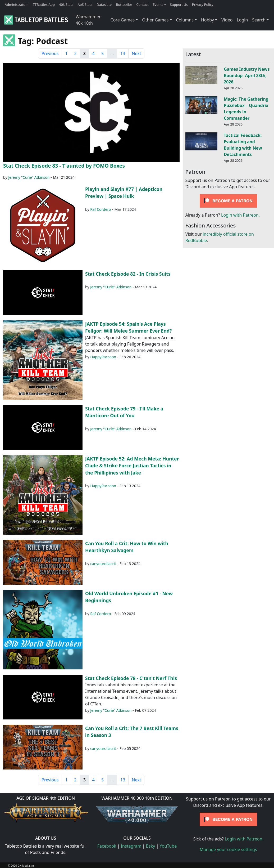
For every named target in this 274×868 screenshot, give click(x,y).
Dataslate (104, 5)
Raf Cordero (101, 209)
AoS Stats (85, 5)
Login (242, 20)
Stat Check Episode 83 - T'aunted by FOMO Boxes (64, 166)
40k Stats (66, 5)
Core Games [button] (123, 20)
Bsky (151, 846)
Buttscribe (124, 5)
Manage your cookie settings (228, 849)
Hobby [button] (207, 20)
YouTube (168, 846)
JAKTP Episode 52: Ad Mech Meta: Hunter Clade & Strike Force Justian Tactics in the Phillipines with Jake (132, 466)
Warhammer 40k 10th (88, 20)
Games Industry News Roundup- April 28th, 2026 (247, 75)
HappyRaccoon (103, 357)
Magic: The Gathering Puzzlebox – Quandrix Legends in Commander (246, 108)
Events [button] (158, 5)
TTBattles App (44, 5)
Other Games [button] (155, 20)
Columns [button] (185, 20)
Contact (143, 5)
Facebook (107, 846)
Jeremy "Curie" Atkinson (29, 177)
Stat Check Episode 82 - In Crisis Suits (128, 274)
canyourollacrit (103, 564)
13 (123, 53)
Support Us (179, 5)
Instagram (131, 846)
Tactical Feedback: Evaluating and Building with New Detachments (243, 145)
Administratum (17, 5)
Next (136, 53)
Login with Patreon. (240, 215)
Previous (50, 53)
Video (227, 20)
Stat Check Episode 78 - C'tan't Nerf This (131, 678)
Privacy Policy (203, 5)
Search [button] (259, 20)
